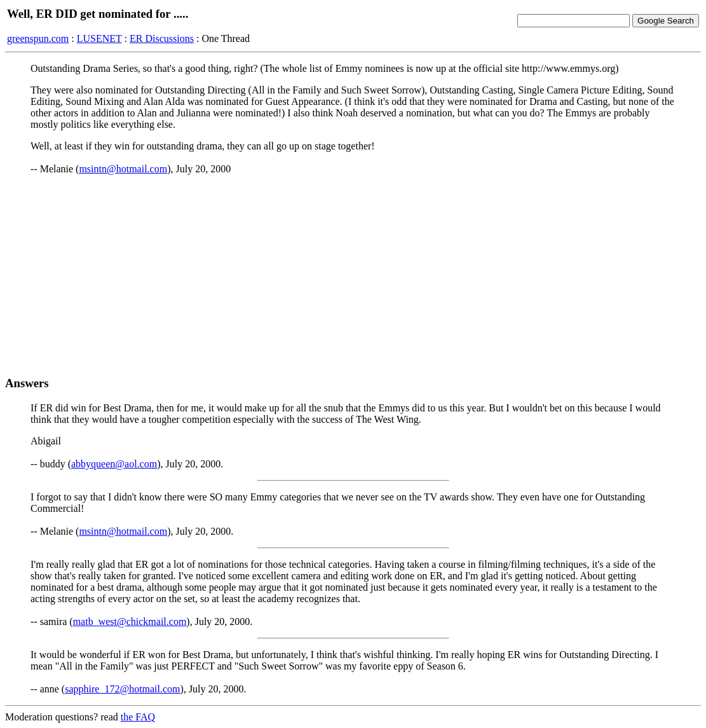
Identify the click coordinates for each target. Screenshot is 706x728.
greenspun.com (38, 38)
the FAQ (138, 717)
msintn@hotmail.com (123, 169)
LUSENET (99, 38)
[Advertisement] (353, 275)
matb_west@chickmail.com (130, 622)
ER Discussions (162, 38)
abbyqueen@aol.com (114, 464)
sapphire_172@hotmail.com (122, 689)
